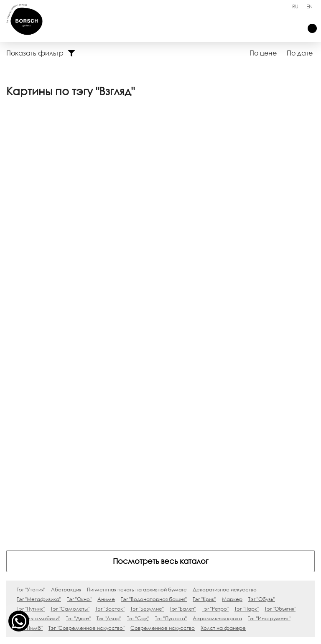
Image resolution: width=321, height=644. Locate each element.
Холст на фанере (223, 419)
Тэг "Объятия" (280, 400)
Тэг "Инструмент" (269, 409)
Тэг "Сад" (138, 409)
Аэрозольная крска (217, 409)
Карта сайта (218, 634)
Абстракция (66, 380)
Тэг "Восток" (110, 400)
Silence (45, 522)
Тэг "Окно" (79, 390)
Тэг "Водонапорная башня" (154, 390)
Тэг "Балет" (183, 400)
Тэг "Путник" (31, 400)
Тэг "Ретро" (215, 400)
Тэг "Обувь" (262, 390)
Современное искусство (163, 419)
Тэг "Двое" (78, 409)
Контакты (136, 499)
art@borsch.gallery (160, 576)
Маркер (232, 390)
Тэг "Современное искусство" (87, 419)
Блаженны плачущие (65, 510)
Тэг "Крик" (204, 390)
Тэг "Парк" (247, 400)
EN (310, 6)
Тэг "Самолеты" (70, 400)
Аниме (106, 390)
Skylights (46, 499)
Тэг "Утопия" (31, 380)
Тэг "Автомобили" (38, 409)
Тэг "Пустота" (171, 409)
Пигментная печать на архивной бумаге (137, 380)
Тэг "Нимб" (30, 419)
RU (295, 6)
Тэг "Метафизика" (39, 390)
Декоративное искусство (225, 380)
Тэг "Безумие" (147, 400)
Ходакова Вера (36, 236)
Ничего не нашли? (151, 510)
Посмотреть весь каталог (161, 352)
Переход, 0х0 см (38, 221)
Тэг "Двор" (109, 409)
